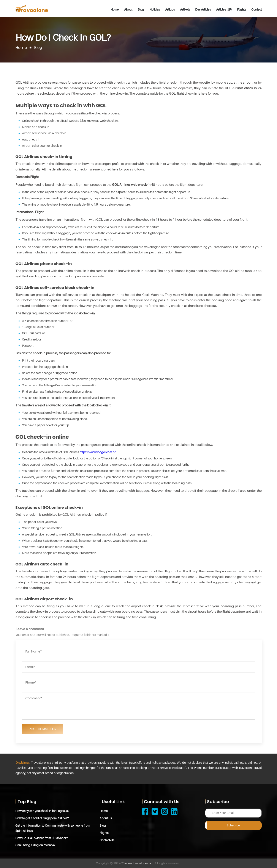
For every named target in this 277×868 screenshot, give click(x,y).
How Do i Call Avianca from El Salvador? (42, 838)
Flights (241, 9)
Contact (256, 9)
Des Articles (203, 9)
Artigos (170, 9)
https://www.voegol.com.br (98, 452)
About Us (106, 818)
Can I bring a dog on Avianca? (36, 845)
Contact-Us (107, 840)
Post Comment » (43, 729)
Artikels (185, 9)
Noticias (155, 9)
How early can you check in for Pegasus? (42, 811)
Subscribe (233, 825)
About (128, 9)
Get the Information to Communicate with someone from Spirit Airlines (53, 828)
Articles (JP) (224, 9)
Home (115, 9)
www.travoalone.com (139, 863)
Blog (141, 9)
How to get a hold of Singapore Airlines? (42, 818)
